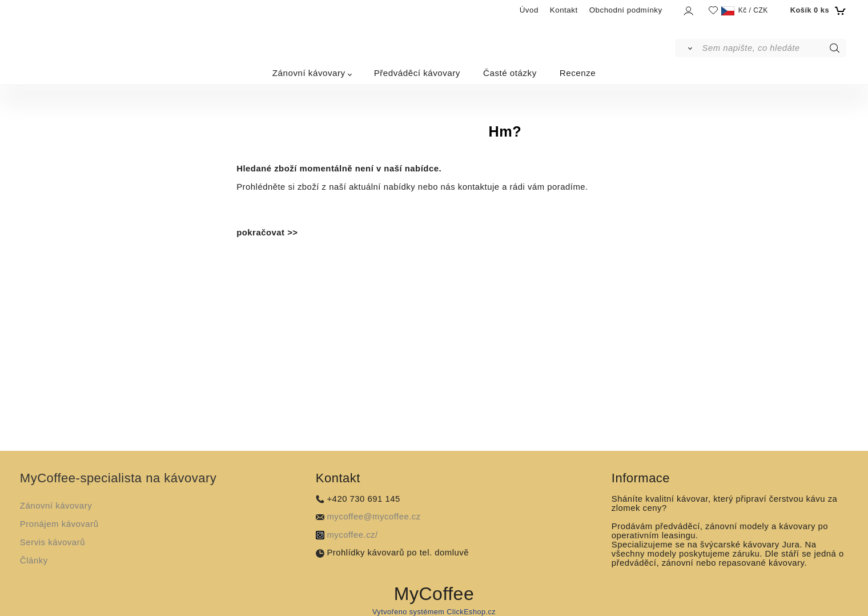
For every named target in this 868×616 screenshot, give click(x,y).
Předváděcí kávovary (417, 73)
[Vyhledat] (688, 48)
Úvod (529, 10)
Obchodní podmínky (626, 10)
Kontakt (564, 10)
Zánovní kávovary (309, 73)
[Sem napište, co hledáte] (773, 48)
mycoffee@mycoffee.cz (373, 517)
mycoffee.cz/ (352, 535)
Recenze (578, 73)
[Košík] (817, 10)
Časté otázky (510, 73)
